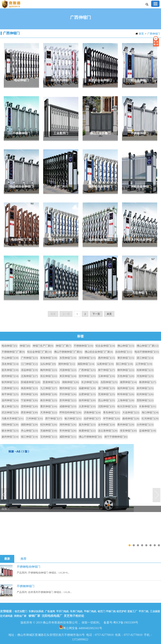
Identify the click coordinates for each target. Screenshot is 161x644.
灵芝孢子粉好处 (74, 616)
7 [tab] (155, 545)
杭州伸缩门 (145, 394)
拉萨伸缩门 (92, 419)
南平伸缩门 (10, 394)
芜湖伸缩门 (106, 394)
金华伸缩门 (106, 425)
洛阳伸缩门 (49, 394)
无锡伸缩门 (49, 431)
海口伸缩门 (150, 412)
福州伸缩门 (126, 388)
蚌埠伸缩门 (126, 394)
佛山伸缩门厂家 (148, 346)
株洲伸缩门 (148, 382)
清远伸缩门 (29, 370)
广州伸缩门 (29, 358)
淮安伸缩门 (128, 431)
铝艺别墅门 (21, 611)
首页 (141, 34)
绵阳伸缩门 (10, 425)
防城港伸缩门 (31, 382)
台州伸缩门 (145, 425)
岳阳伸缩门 (109, 382)
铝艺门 (101, 611)
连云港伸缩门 (108, 431)
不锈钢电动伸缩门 (29, 567)
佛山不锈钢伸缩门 (90, 437)
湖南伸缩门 (70, 382)
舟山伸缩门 (29, 431)
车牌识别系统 (36, 611)
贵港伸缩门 (51, 382)
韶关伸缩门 (10, 370)
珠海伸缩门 (49, 358)
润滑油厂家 (20, 616)
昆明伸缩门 (29, 406)
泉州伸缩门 (145, 388)
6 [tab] (150, 545)
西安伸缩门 (29, 412)
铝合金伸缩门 (105, 346)
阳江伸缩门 (125, 364)
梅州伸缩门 (49, 370)
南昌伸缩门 (29, 388)
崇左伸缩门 (49, 376)
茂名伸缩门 (10, 364)
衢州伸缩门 (126, 425)
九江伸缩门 (49, 388)
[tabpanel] (80, 477)
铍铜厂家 (34, 616)
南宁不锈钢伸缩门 (116, 437)
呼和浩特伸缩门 (70, 412)
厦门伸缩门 (106, 388)
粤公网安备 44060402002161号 (80, 627)
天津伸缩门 (49, 412)
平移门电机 (90, 611)
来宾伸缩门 (68, 376)
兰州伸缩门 (34, 419)
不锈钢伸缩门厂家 (13, 352)
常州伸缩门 (68, 431)
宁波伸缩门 (29, 400)
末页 (109, 314)
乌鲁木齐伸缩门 (13, 419)
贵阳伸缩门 (145, 400)
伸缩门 (25, 346)
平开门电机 (62, 611)
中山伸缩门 (10, 358)
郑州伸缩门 (29, 394)
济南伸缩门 (92, 412)
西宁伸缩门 (54, 419)
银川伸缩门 (73, 419)
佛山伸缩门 (126, 346)
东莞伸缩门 (68, 358)
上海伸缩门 (126, 400)
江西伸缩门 (10, 388)
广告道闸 (50, 611)
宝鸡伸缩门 (49, 437)
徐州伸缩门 (87, 400)
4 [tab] (142, 545)
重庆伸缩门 (49, 406)
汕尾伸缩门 (105, 364)
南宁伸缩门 (106, 370)
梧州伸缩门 (10, 376)
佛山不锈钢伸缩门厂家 (68, 352)
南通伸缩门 (87, 431)
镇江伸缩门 (29, 437)
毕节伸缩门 (112, 419)
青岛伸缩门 (112, 412)
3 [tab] (138, 545)
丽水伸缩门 (10, 431)
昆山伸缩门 (106, 400)
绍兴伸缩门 (49, 425)
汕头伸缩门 (48, 364)
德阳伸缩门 (29, 425)
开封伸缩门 (68, 394)
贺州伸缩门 (87, 376)
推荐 (23, 559)
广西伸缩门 (154, 34)
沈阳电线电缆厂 (52, 616)
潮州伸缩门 (67, 364)
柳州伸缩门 (126, 370)
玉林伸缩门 (106, 376)
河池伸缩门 (145, 376)
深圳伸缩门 (87, 358)
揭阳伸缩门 (86, 364)
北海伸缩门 (29, 376)
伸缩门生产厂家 (43, 346)
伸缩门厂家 (64, 346)
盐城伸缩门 (148, 431)
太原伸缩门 (87, 406)
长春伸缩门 (148, 406)
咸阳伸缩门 (68, 437)
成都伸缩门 (68, 406)
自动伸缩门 (124, 352)
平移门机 (111, 611)
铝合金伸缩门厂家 (39, 352)
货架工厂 (132, 611)
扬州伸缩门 (10, 437)
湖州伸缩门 (68, 425)
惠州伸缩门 (106, 358)
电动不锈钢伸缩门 (147, 352)
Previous (5, 495)
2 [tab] (134, 545)
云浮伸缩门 (144, 364)
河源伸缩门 (68, 370)
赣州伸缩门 (68, 388)
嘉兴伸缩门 (87, 425)
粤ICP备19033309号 (126, 623)
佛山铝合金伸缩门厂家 (99, 352)
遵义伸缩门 (10, 406)
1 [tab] (129, 545)
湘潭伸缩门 (128, 382)
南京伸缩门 (49, 400)
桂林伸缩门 (145, 370)
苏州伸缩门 (68, 400)
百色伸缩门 (126, 376)
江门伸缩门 (29, 364)
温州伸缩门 (10, 400)
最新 (7, 559)
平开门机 (144, 611)
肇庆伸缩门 (126, 358)
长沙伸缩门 (90, 382)
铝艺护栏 (122, 611)
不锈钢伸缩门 (83, 346)
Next (157, 495)
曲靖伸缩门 (131, 419)
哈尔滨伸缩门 (127, 406)
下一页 (96, 314)
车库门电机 (76, 611)
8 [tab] (159, 545)
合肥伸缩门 (87, 394)
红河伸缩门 (150, 419)
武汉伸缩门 (10, 412)
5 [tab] (146, 545)
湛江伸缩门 (145, 358)
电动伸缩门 (9, 346)
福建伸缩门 (87, 388)
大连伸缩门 (131, 412)
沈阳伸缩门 (106, 406)
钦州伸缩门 (10, 382)
